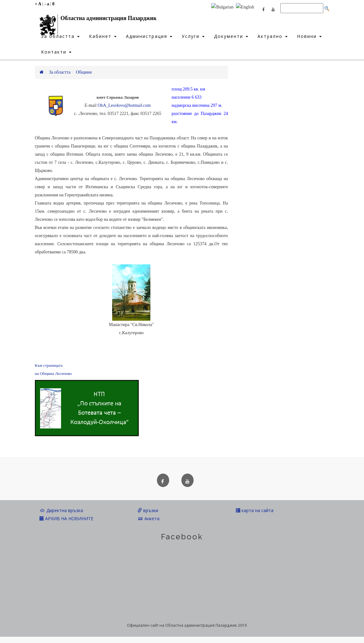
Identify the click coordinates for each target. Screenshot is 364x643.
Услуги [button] (193, 36)
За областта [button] (60, 36)
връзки (148, 510)
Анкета (148, 519)
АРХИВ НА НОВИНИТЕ (66, 519)
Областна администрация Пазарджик (96, 20)
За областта (60, 72)
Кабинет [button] (103, 36)
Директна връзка (61, 510)
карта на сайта (255, 510)
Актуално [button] (273, 36)
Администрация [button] (149, 36)
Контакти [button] (56, 52)
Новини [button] (309, 36)
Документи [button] (231, 36)
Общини (84, 72)
